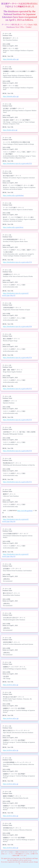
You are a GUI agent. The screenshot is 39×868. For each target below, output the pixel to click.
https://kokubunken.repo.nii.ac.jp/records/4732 (17, 388)
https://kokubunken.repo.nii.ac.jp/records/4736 (17, 357)
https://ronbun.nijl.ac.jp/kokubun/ (13, 195)
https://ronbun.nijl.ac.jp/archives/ (13, 227)
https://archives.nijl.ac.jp (11, 685)
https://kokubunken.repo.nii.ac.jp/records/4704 (17, 326)
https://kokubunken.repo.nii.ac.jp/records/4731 (17, 482)
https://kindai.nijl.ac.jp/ (10, 130)
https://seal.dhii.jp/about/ (25, 511)
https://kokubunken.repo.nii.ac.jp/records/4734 (17, 451)
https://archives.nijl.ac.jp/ (11, 718)
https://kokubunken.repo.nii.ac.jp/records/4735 (17, 420)
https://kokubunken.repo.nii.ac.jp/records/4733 (17, 262)
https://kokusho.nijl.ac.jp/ (11, 59)
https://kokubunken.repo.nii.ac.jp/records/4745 (17, 163)
